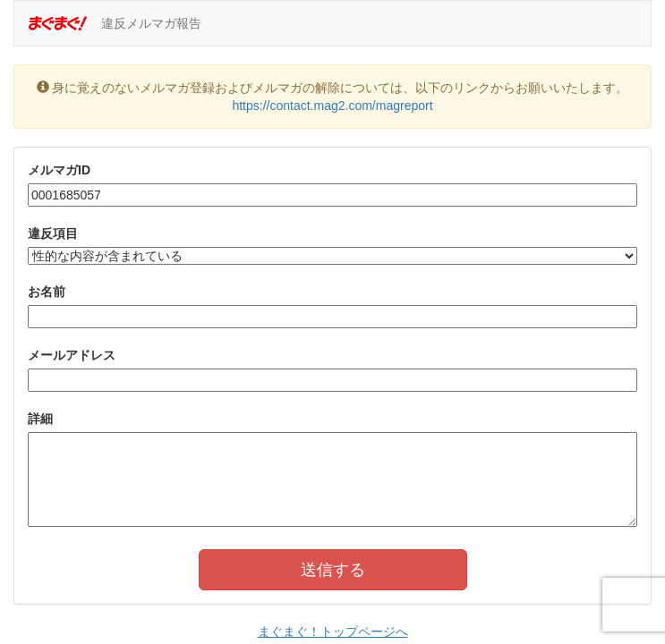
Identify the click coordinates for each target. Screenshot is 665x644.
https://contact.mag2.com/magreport (332, 106)
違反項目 (53, 233)
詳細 (40, 419)
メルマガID (59, 170)
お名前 (47, 292)
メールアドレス (72, 355)
